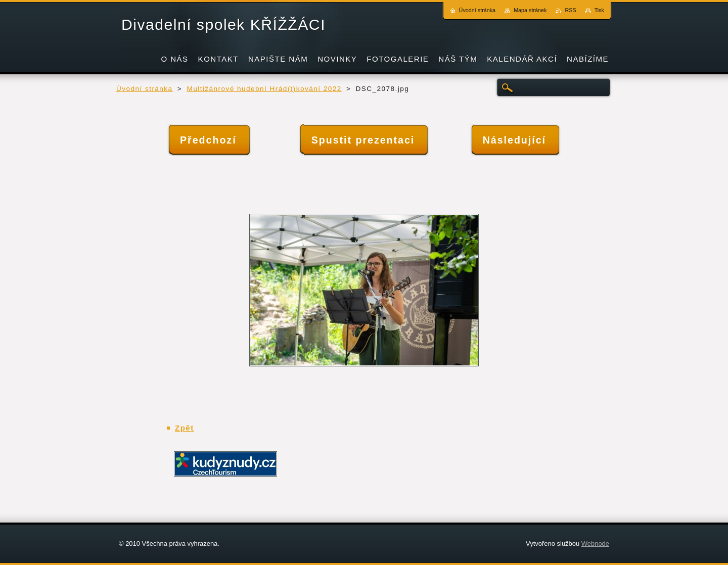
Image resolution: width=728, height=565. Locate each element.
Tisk (599, 10)
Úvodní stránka (145, 89)
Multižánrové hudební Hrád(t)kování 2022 (264, 89)
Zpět (185, 428)
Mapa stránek (530, 10)
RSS (570, 10)
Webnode (595, 544)
